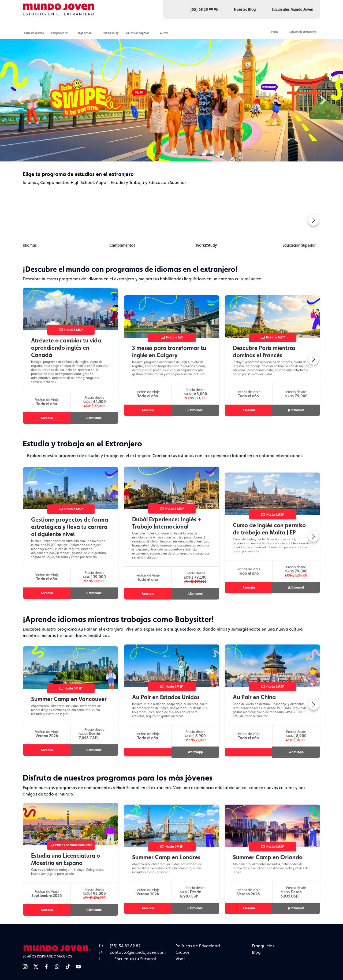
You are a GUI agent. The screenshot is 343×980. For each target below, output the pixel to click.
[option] (171, 100)
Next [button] (323, 100)
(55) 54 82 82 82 (120, 946)
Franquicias (263, 946)
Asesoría (47, 418)
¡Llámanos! (94, 418)
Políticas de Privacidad (198, 946)
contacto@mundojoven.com (132, 952)
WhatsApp (195, 752)
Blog (256, 952)
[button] (314, 220)
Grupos (182, 952)
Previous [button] (20, 100)
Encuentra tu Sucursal (128, 959)
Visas (180, 959)
